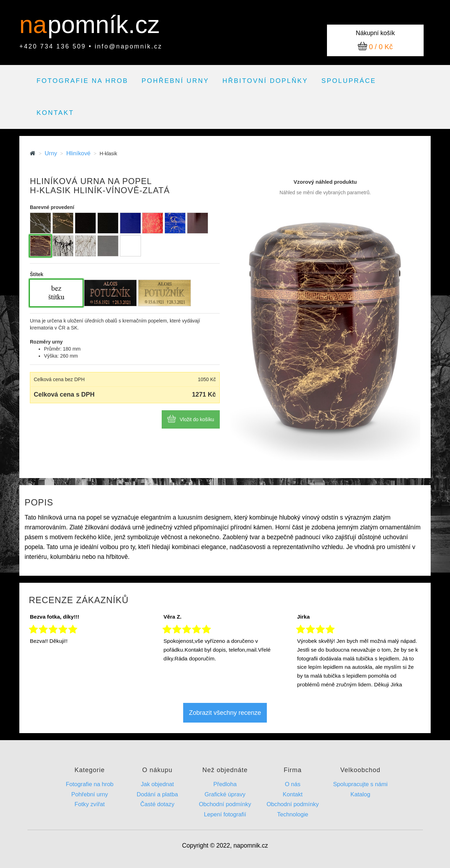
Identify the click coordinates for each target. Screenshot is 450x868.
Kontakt (55, 113)
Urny (51, 153)
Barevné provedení (52, 207)
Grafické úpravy (225, 794)
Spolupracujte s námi (360, 784)
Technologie (293, 814)
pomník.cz (104, 25)
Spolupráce (349, 81)
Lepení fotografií (225, 814)
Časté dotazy (157, 804)
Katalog (360, 794)
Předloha (225, 784)
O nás (292, 784)
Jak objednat (157, 784)
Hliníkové (78, 153)
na (36, 25)
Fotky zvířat (90, 804)
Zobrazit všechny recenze (225, 713)
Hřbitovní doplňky (265, 81)
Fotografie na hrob (82, 81)
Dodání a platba (157, 794)
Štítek (37, 274)
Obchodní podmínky (225, 804)
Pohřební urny (175, 81)
